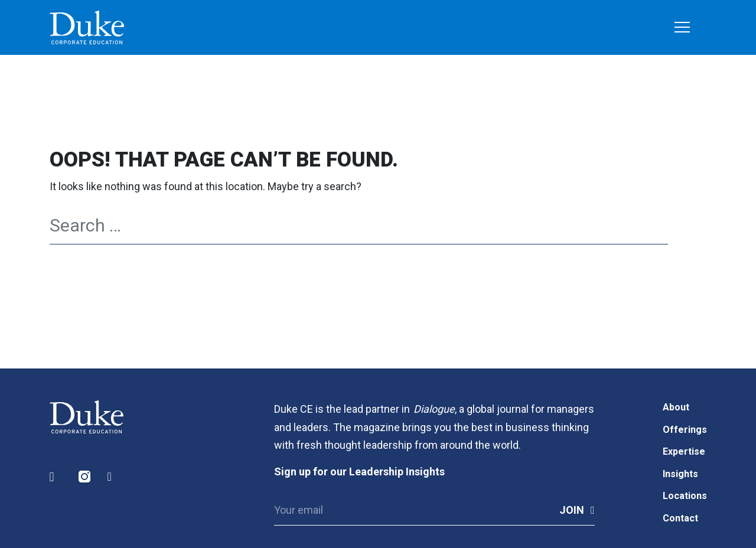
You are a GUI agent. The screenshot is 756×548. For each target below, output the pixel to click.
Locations (685, 496)
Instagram (85, 477)
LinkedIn (56, 477)
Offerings (685, 430)
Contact (680, 518)
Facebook (114, 477)
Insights (680, 474)
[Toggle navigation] (682, 28)
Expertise (684, 451)
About (676, 407)
